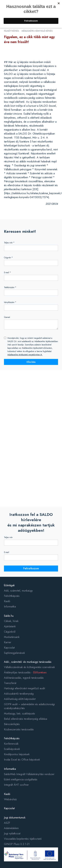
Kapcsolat (9, 648)
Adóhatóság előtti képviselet (20, 699)
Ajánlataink (10, 626)
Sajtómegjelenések (14, 653)
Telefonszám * (10, 287)
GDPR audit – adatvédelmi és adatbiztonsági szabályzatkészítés (29, 706)
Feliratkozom (31, 568)
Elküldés (31, 362)
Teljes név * (9, 243)
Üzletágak (9, 585)
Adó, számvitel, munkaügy (18, 591)
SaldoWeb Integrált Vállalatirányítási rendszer (29, 774)
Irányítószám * (10, 302)
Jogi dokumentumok (15, 818)
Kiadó (7, 601)
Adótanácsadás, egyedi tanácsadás (24, 678)
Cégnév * (8, 258)
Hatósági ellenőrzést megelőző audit (24, 688)
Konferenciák (11, 744)
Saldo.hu (9, 616)
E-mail (7, 552)
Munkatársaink (12, 637)
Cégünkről (10, 632)
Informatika (10, 607)
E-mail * (7, 272)
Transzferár (10, 683)
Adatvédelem (11, 828)
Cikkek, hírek (11, 621)
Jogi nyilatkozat (12, 833)
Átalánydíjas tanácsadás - (25, 672)
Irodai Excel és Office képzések (22, 760)
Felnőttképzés (12, 596)
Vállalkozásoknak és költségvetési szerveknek (29, 667)
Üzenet (7, 317)
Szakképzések (12, 749)
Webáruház (10, 799)
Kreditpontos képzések (17, 754)
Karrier (8, 642)
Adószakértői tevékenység (19, 694)
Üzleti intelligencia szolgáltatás (21, 779)
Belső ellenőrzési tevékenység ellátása (26, 719)
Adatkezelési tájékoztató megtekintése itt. (25, 355)
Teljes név (8, 537)
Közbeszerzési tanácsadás (19, 729)
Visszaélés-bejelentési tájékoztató (23, 839)
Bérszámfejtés (12, 724)
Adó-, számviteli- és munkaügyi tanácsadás (28, 662)
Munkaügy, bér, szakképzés (20, 714)
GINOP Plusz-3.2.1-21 (17, 844)
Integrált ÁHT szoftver (16, 785)
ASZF (7, 823)
